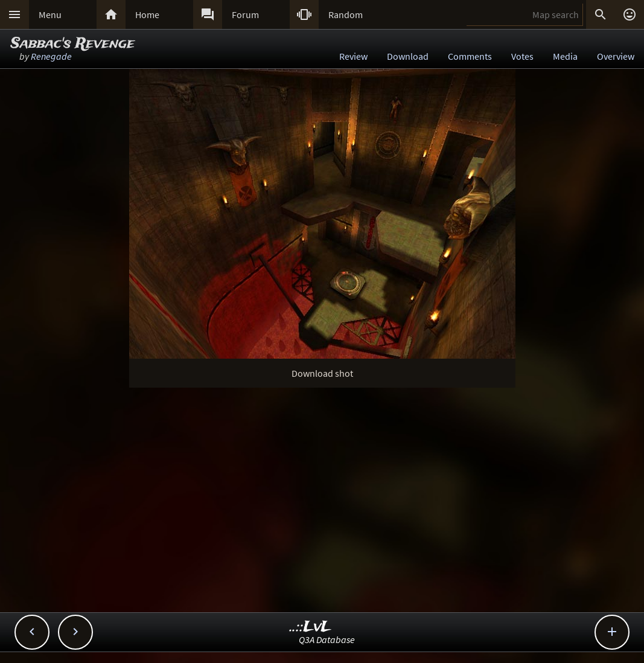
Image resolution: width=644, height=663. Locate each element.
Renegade (51, 56)
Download (408, 56)
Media (565, 56)
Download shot (322, 373)
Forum (245, 14)
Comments (470, 56)
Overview (616, 56)
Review (353, 56)
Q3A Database (327, 639)
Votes (522, 56)
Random (346, 14)
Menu (50, 14)
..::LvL (311, 627)
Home (147, 14)
